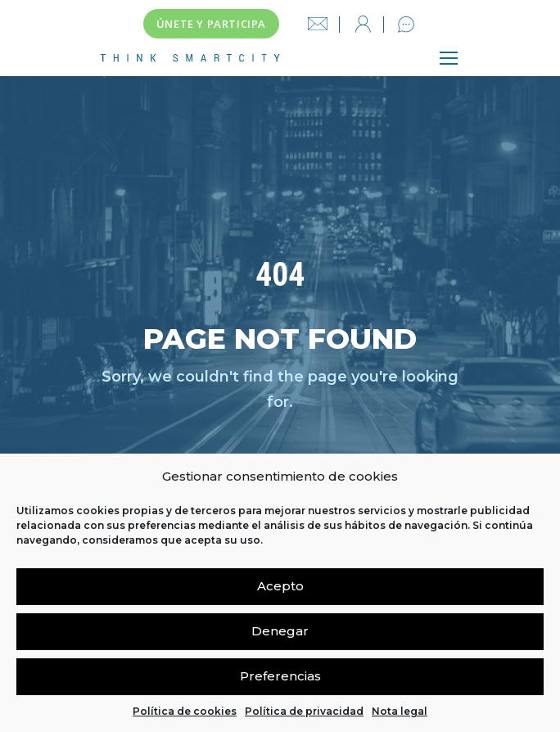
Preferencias (280, 676)
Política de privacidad (304, 711)
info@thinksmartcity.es (318, 25)
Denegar (280, 631)
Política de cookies (185, 711)
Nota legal (400, 711)
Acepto (280, 586)
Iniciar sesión (363, 25)
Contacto (406, 25)
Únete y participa (211, 24)
